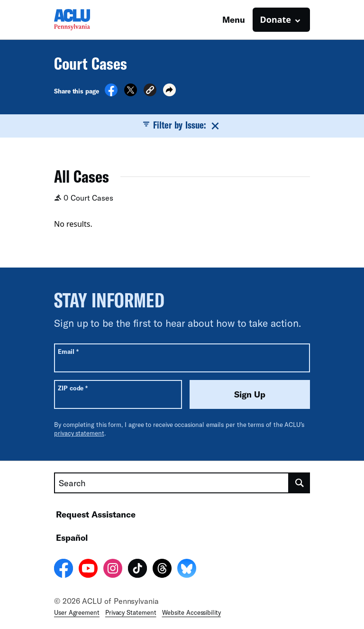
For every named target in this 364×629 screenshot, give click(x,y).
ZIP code (73, 388)
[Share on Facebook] (111, 93)
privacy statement (79, 433)
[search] (300, 483)
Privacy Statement (131, 612)
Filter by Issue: (182, 125)
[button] (150, 91)
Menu (234, 19)
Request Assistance (96, 514)
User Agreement (77, 612)
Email (68, 351)
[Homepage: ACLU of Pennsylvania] (87, 20)
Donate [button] (276, 19)
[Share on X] (131, 93)
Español (72, 537)
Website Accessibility (191, 612)
